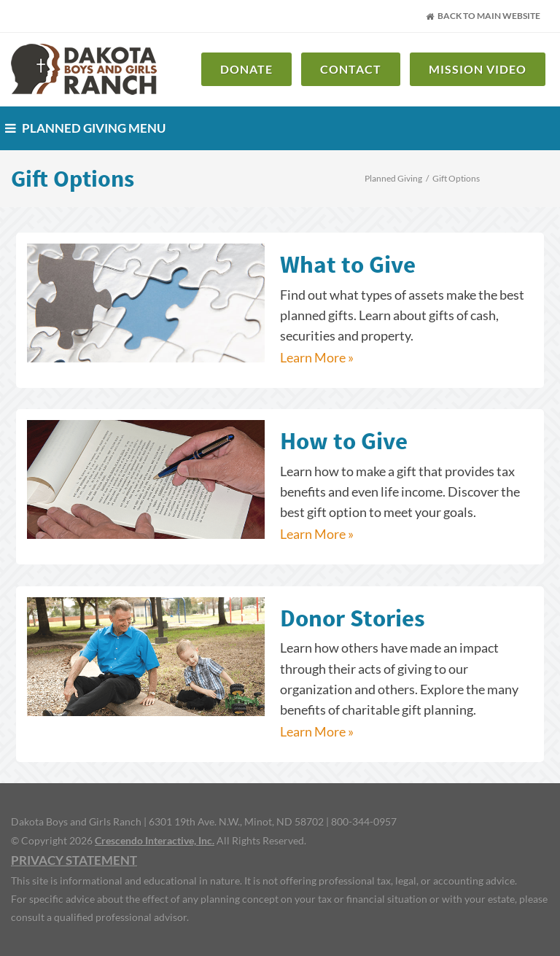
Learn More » (317, 358)
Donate (246, 69)
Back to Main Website (483, 16)
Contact (351, 69)
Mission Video (478, 69)
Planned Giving (393, 178)
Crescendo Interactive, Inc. (155, 840)
